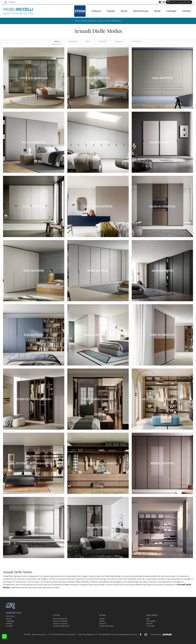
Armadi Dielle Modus (114, 21)
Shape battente (162, 271)
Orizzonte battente (98, 335)
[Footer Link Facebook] (141, 634)
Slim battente (34, 335)
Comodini (150, 626)
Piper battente (98, 271)
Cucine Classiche (60, 621)
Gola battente (162, 78)
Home (76, 21)
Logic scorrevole (162, 142)
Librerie (103, 623)
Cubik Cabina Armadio (98, 399)
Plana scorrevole (162, 206)
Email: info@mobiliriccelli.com (126, 634)
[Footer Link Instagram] (146, 634)
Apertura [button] (119, 41)
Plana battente (34, 206)
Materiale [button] (73, 41)
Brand (156, 11)
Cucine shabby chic (61, 626)
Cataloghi (170, 11)
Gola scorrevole (34, 142)
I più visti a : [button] (137, 41)
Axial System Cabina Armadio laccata (34, 463)
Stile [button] (88, 41)
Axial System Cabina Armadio (162, 399)
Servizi (123, 11)
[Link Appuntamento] (178, 2)
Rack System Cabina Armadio (98, 463)
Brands (9, 623)
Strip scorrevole (162, 335)
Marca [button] (57, 41)
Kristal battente (162, 463)
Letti (148, 619)
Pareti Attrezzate (106, 626)
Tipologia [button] (102, 41)
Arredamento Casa (88, 21)
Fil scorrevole (34, 527)
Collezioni (95, 11)
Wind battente (34, 271)
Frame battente (98, 527)
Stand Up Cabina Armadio (34, 399)
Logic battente (98, 142)
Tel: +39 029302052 (103, 634)
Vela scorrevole (98, 78)
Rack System (162, 527)
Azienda (110, 11)
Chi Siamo (10, 616)
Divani (102, 619)
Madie (102, 621)
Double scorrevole (34, 78)
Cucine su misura (60, 623)
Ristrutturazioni (140, 11)
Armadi (101, 21)
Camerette (151, 621)
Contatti (185, 11)
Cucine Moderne (60, 619)
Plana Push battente (98, 206)
